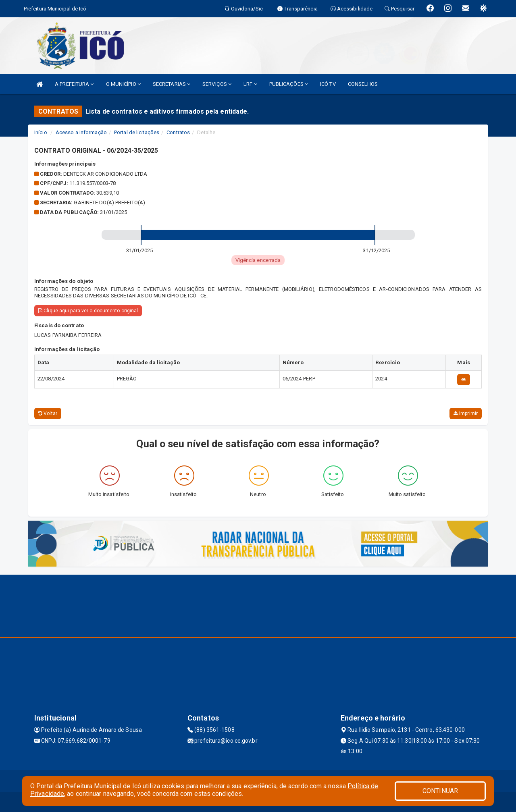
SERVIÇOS (217, 84)
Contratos (178, 132)
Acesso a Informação (81, 132)
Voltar (48, 413)
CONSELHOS (363, 84)
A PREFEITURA (74, 84)
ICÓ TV (328, 84)
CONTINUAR (440, 791)
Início (41, 132)
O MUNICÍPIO (123, 84)
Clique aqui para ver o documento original (88, 311)
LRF (250, 84)
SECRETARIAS (172, 84)
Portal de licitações (137, 132)
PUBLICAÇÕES (289, 84)
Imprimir (466, 413)
